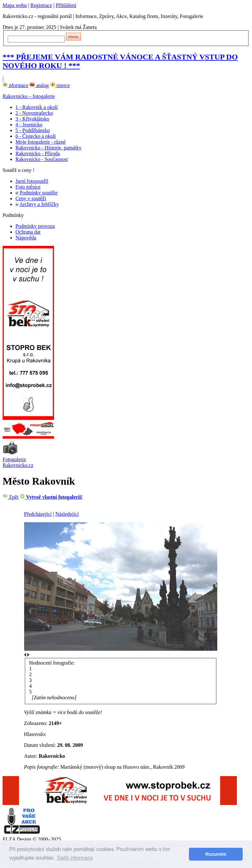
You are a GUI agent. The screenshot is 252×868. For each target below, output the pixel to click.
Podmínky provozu (35, 226)
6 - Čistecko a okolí (36, 136)
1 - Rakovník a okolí (37, 107)
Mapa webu (15, 5)
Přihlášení (66, 5)
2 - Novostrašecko (34, 113)
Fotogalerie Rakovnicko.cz (18, 462)
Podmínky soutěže (39, 193)
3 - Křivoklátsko (32, 119)
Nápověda (26, 238)
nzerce (60, 85)
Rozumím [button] (216, 854)
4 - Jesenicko (29, 125)
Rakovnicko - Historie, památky (48, 148)
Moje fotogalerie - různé (41, 142)
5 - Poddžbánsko (33, 130)
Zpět (10, 497)
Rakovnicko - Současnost (42, 159)
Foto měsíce (28, 187)
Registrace (41, 5)
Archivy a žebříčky (39, 204)
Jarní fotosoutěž (32, 181)
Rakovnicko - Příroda (38, 153)
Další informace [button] (75, 858)
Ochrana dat (28, 232)
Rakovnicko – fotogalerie (29, 96)
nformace (15, 85)
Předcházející (38, 514)
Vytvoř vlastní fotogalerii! (51, 497)
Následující (67, 514)
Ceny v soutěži (31, 198)
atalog (39, 85)
